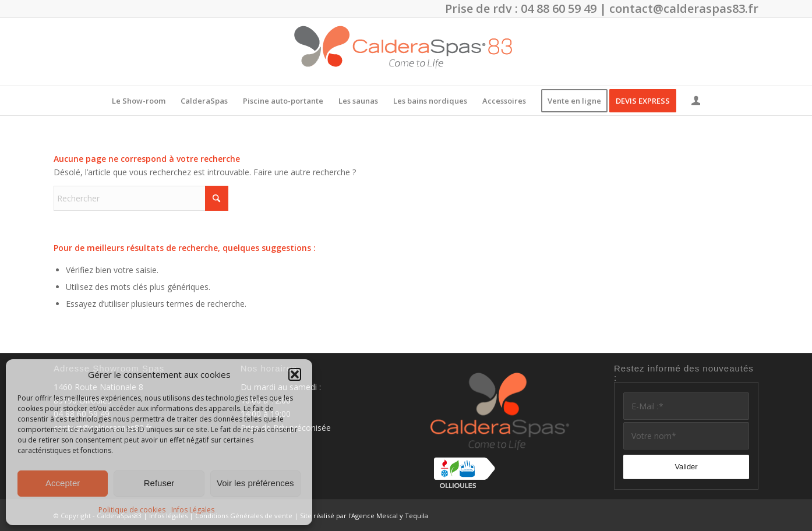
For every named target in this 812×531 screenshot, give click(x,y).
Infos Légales (193, 510)
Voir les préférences (255, 483)
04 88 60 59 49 (559, 8)
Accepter (63, 483)
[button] (295, 374)
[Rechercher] (141, 198)
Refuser (159, 483)
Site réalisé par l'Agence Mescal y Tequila (364, 516)
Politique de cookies (132, 510)
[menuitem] (139, 101)
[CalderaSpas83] (406, 52)
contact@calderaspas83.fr (684, 8)
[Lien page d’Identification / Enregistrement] (696, 102)
